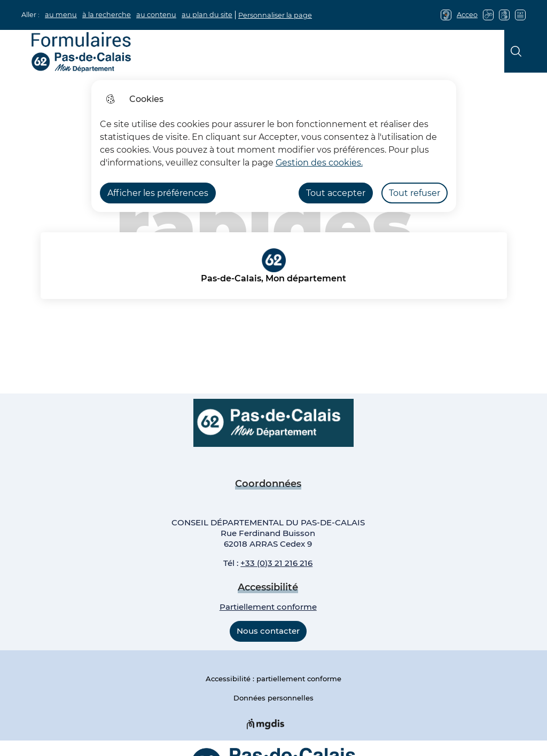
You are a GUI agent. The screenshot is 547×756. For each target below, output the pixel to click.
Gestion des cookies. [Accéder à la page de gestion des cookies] (319, 163)
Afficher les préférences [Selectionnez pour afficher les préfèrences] (158, 193)
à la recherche (107, 15)
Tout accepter (336, 193)
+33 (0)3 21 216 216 (276, 563)
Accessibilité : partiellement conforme (273, 679)
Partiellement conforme (268, 607)
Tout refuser (415, 193)
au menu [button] (61, 15)
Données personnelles (273, 698)
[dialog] (274, 146)
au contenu (156, 15)
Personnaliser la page (275, 15)
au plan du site (207, 15)
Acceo (467, 15)
